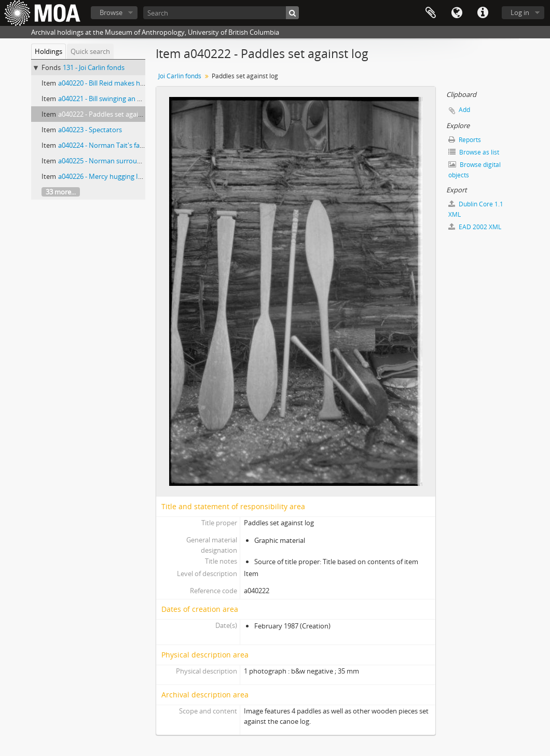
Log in (520, 12)
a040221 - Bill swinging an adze (105, 99)
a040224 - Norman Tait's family (105, 145)
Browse (111, 12)
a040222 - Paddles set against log (108, 114)
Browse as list (474, 152)
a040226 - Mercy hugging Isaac (105, 176)
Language (457, 13)
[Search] (221, 13)
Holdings (49, 51)
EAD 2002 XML (475, 227)
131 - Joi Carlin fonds (94, 67)
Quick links (483, 13)
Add (464, 110)
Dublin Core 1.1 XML (476, 209)
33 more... (61, 192)
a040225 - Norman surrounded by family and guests (138, 161)
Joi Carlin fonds (180, 76)
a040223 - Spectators (90, 130)
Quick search (90, 51)
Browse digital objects (475, 170)
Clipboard (431, 13)
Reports (465, 140)
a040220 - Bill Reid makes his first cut (114, 83)
